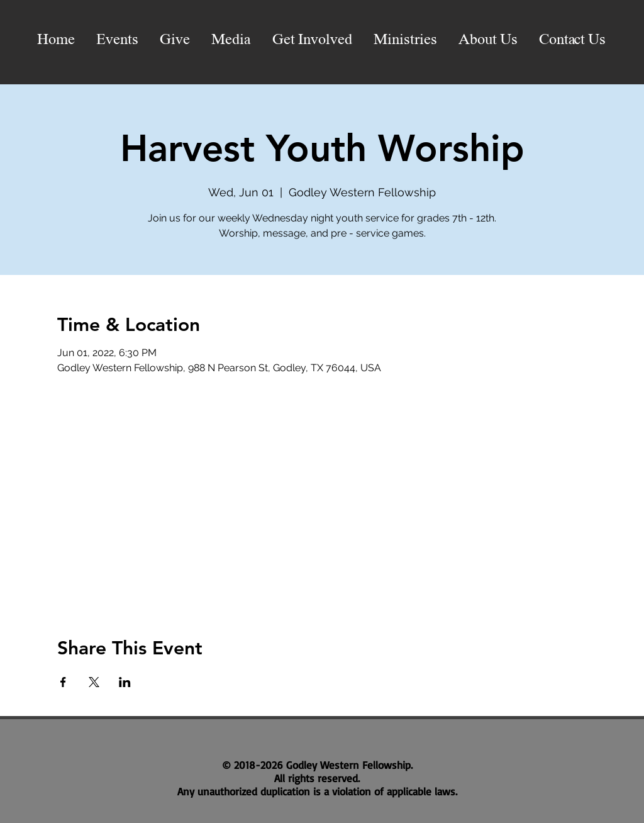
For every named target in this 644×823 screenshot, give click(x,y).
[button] (231, 40)
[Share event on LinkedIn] (125, 682)
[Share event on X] (94, 682)
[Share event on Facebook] (63, 682)
